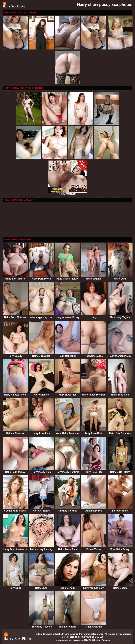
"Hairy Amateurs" (67, 193)
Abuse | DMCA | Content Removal (94, 640)
